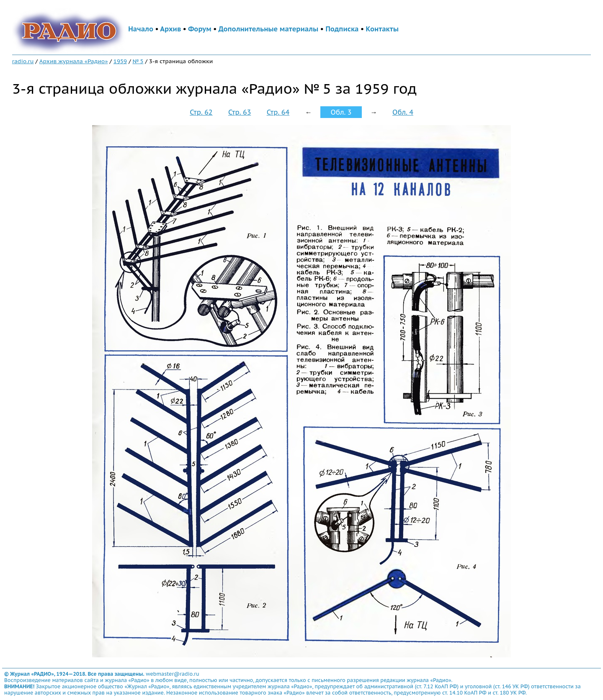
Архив (170, 29)
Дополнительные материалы (269, 29)
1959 (120, 61)
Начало (141, 29)
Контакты (382, 29)
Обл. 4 (403, 112)
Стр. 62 (201, 112)
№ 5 (138, 61)
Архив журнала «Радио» (74, 61)
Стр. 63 (240, 112)
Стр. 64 (278, 112)
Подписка (342, 29)
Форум (200, 29)
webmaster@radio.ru (173, 674)
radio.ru (23, 61)
